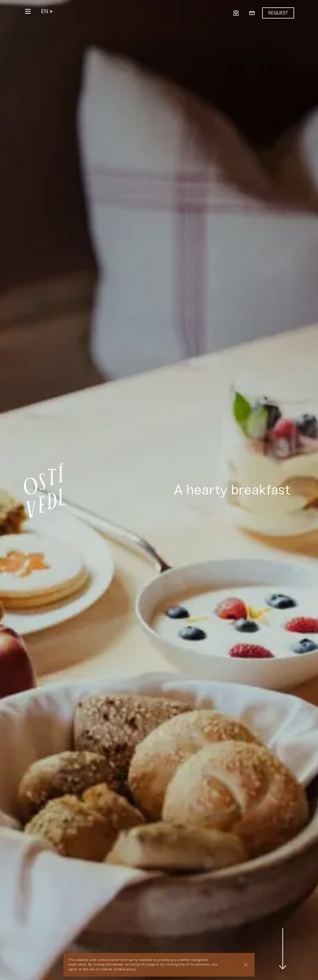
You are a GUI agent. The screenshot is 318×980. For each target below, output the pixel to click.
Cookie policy (125, 969)
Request (278, 13)
